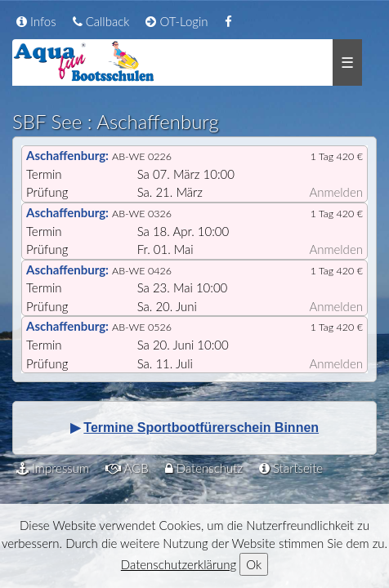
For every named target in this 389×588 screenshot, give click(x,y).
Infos (36, 21)
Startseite (291, 468)
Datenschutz (204, 468)
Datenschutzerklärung (179, 564)
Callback (101, 21)
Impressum (53, 468)
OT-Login (177, 21)
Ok (254, 564)
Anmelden (336, 192)
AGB (127, 468)
